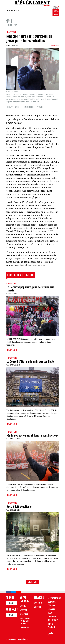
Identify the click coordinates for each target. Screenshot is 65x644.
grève (17, 107)
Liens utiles (24, 627)
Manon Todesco (55, 45)
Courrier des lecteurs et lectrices (25, 621)
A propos (23, 610)
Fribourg (10, 107)
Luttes (11, 32)
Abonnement (38, 603)
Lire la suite (12, 350)
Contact (51, 627)
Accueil (23, 606)
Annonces (37, 607)
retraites (40, 107)
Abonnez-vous (57, 12)
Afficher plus (32, 582)
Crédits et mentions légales (17, 639)
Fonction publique (28, 107)
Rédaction (24, 614)
